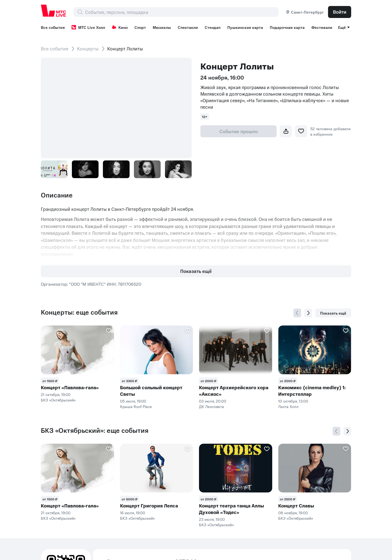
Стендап (213, 27)
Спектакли (188, 27)
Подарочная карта (287, 27)
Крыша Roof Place (136, 406)
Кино (120, 27)
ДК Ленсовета (212, 406)
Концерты (88, 48)
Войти (340, 12)
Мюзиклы (162, 27)
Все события (53, 27)
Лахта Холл (288, 406)
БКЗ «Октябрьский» (58, 400)
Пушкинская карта (245, 27)
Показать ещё (196, 271)
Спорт (140, 27)
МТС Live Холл (88, 27)
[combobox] (182, 12)
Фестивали (322, 27)
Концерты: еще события (79, 312)
